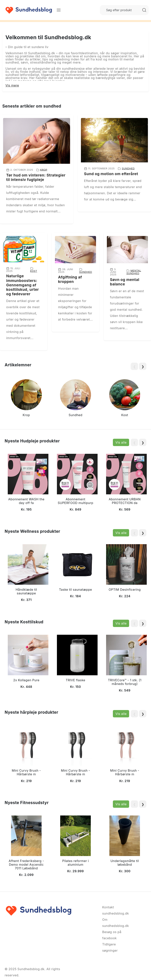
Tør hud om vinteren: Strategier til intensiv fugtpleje (36, 177)
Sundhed (128, 168)
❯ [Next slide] (143, 367)
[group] (26, 399)
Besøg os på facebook (112, 935)
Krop (44, 170)
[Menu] (59, 10)
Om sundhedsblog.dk (112, 923)
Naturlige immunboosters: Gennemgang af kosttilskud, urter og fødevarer (23, 285)
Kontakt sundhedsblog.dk (112, 910)
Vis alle (121, 442)
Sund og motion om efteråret (111, 174)
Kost (34, 271)
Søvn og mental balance (125, 282)
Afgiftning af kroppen (70, 279)
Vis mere (12, 85)
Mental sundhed (134, 272)
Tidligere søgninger (110, 947)
